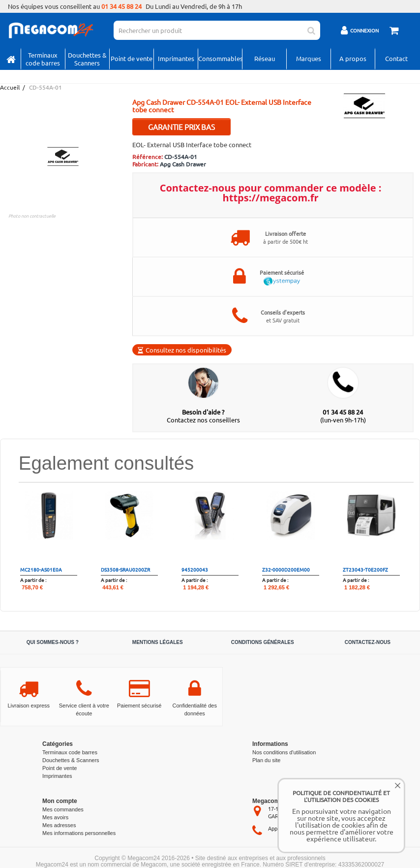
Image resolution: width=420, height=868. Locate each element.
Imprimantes (176, 58)
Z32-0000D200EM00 (286, 569)
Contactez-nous (368, 642)
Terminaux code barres (43, 59)
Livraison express (29, 706)
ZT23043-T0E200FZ (365, 569)
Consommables (220, 58)
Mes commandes (63, 809)
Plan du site (266, 760)
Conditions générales (263, 642)
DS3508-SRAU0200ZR (125, 569)
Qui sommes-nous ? (53, 642)
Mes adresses (59, 825)
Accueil (9, 87)
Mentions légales (158, 642)
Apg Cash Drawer (183, 164)
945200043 (195, 569)
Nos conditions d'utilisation (284, 752)
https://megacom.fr (271, 198)
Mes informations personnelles (79, 833)
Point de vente (132, 58)
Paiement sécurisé (139, 706)
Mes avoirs (55, 817)
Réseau (265, 58)
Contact (396, 58)
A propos (353, 58)
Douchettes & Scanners (87, 59)
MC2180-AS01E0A (41, 569)
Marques (309, 58)
